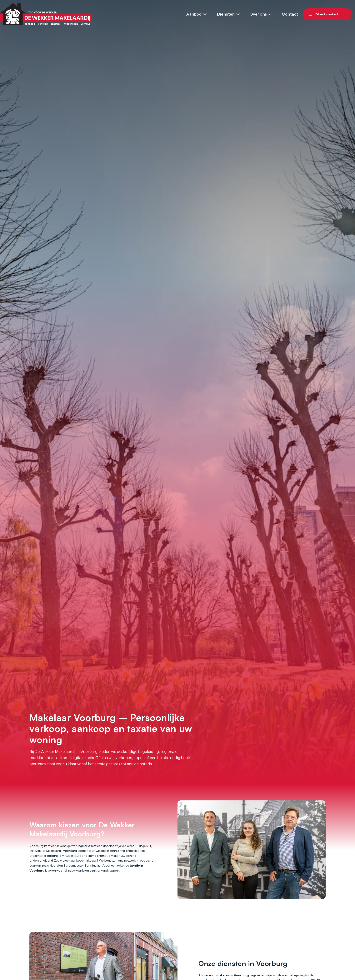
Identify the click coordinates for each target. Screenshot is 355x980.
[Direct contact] (321, 14)
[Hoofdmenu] (346, 14)
